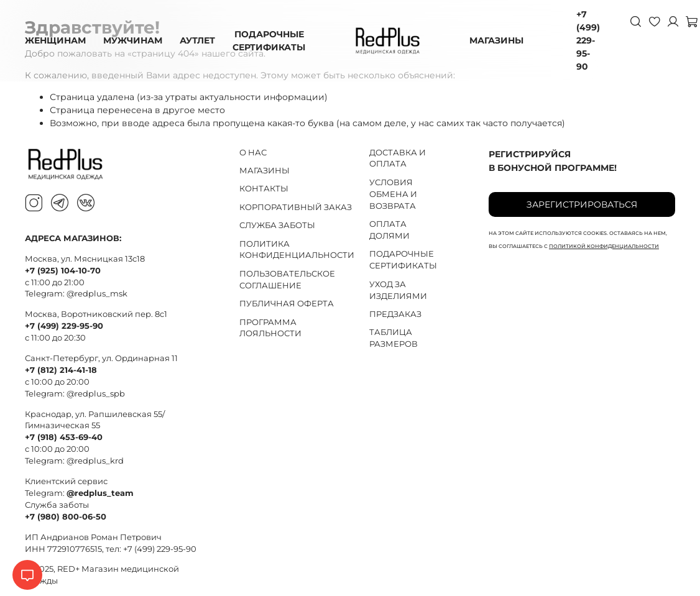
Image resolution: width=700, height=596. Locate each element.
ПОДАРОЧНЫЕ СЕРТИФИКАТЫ (269, 41)
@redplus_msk (97, 294)
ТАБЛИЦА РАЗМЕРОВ (394, 338)
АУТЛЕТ (197, 40)
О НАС (253, 153)
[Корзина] (691, 21)
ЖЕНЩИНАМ (55, 40)
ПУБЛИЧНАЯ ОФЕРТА (287, 304)
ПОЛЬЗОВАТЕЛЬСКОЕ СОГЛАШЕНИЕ (287, 280)
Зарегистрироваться (582, 204)
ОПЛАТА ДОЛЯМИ (389, 230)
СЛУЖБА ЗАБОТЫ (277, 225)
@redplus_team (100, 493)
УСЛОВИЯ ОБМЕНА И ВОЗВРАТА (393, 194)
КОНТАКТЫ (264, 189)
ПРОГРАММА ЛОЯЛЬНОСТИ (270, 328)
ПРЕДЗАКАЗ (395, 314)
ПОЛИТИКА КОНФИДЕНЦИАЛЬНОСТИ (297, 250)
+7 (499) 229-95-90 (588, 40)
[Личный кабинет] (673, 21)
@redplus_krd (95, 461)
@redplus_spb (96, 394)
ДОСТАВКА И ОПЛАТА (398, 158)
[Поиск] (635, 21)
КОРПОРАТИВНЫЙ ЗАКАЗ (296, 207)
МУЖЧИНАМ (133, 40)
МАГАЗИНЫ (496, 40)
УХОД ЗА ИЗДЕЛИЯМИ (398, 290)
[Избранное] (654, 21)
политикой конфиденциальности (604, 246)
